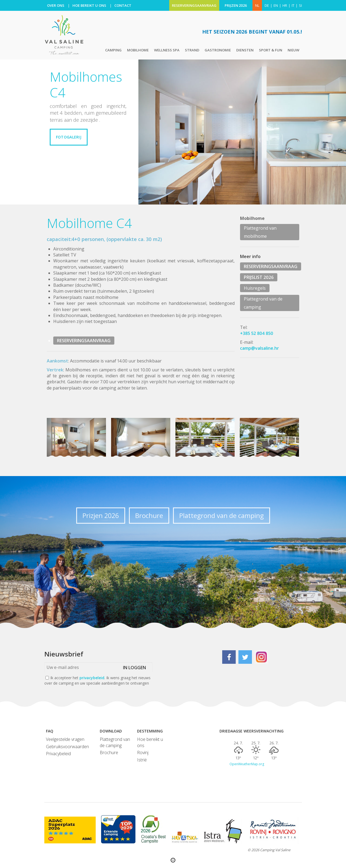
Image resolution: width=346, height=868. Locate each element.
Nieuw (293, 50)
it (293, 5)
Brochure (149, 515)
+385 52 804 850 (257, 333)
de (267, 5)
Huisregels (255, 288)
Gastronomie (218, 50)
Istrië (142, 760)
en (276, 5)
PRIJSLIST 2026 (259, 277)
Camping (113, 50)
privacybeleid (92, 678)
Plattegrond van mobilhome (260, 232)
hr (285, 5)
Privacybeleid (58, 754)
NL (257, 5)
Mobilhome (138, 50)
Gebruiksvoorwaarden (67, 747)
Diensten (245, 50)
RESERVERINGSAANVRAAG (194, 5)
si (300, 5)
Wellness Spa (167, 50)
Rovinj (143, 753)
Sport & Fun (271, 50)
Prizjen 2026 (101, 515)
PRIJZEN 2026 (236, 5)
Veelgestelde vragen (65, 739)
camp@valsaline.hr (259, 348)
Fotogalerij (69, 137)
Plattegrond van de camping (263, 303)
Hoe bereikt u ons (150, 742)
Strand (192, 50)
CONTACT (123, 5)
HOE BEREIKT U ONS (89, 5)
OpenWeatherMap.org (247, 764)
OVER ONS (56, 5)
